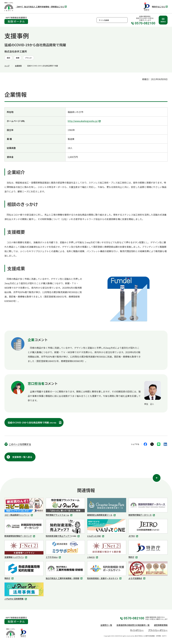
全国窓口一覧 (106, 625)
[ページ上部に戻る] (157, 478)
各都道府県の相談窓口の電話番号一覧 (133, 625)
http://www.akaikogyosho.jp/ (84, 121)
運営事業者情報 (161, 625)
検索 (125, 20)
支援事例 (18, 66)
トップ (7, 66)
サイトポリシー (137, 630)
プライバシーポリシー (158, 630)
